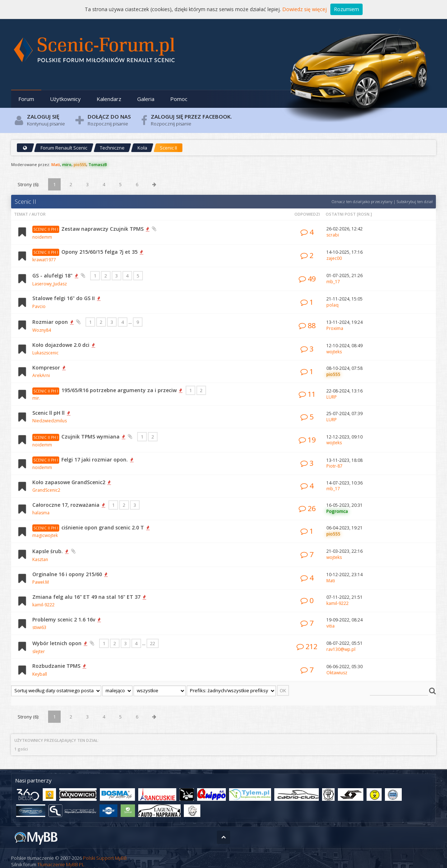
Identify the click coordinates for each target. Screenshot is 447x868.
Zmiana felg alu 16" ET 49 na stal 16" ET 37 (86, 597)
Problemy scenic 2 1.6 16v (64, 619)
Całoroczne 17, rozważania (66, 505)
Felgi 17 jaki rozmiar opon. (95, 460)
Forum (26, 99)
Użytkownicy (65, 99)
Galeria (146, 99)
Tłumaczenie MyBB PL (61, 864)
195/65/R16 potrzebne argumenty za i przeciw (119, 390)
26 (307, 508)
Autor (39, 214)
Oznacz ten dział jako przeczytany (362, 201)
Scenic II (168, 148)
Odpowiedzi (307, 214)
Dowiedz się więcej (304, 9)
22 (153, 643)
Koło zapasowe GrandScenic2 (69, 482)
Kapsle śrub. (48, 551)
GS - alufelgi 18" (52, 275)
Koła (142, 148)
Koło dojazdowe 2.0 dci (61, 345)
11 (307, 394)
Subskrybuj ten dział (415, 201)
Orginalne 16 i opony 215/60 (67, 574)
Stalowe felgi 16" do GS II (64, 298)
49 (307, 279)
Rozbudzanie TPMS (56, 666)
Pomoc (179, 99)
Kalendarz (109, 99)
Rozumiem (346, 9)
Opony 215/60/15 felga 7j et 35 (99, 252)
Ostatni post (341, 214)
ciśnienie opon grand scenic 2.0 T (103, 527)
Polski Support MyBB (105, 858)
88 (307, 325)
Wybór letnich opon (57, 643)
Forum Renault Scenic (64, 148)
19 (307, 440)
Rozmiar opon (50, 322)
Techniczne (112, 148)
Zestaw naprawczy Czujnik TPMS (103, 229)
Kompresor (46, 368)
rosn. (364, 214)
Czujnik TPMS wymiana (90, 437)
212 (307, 646)
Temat (21, 214)
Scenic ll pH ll (48, 413)
